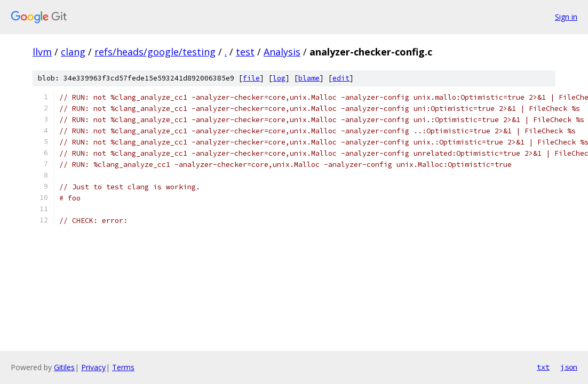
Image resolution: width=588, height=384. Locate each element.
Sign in (566, 17)
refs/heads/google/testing (155, 52)
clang (73, 52)
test (245, 52)
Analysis (282, 52)
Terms (123, 367)
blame (309, 78)
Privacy (93, 367)
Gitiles (64, 367)
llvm (42, 52)
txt (543, 367)
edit (341, 78)
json (569, 367)
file (251, 78)
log (279, 78)
